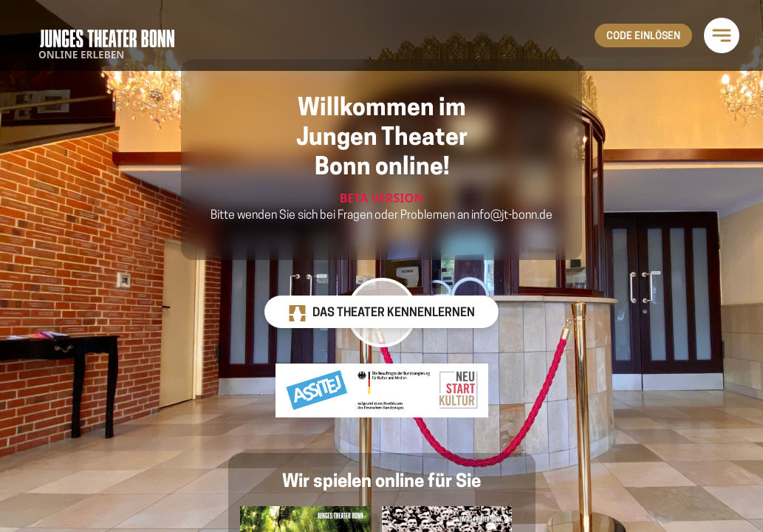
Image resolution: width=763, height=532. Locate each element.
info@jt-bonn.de (512, 216)
